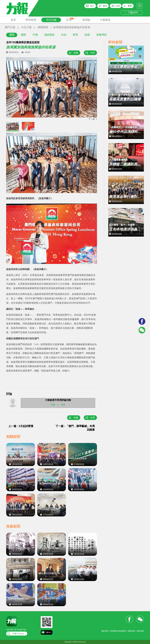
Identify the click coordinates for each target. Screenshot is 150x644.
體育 (75, 35)
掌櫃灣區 (102, 35)
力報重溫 (105, 20)
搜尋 (105, 6)
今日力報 (51, 20)
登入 (92, 6)
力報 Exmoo (18, 634)
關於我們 (105, 631)
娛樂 (87, 35)
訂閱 (118, 6)
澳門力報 (10, 27)
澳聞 (12, 35)
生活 (70, 20)
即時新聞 (31, 20)
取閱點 (86, 20)
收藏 (76, 53)
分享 (93, 53)
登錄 (63, 405)
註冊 (53, 405)
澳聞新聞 (43, 27)
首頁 (13, 20)
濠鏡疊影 (50, 35)
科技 (64, 35)
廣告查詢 (140, 631)
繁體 (130, 6)
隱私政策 (132, 631)
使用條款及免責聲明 (118, 631)
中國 (35, 35)
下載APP (132, 13)
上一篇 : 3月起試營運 (21, 426)
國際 (23, 35)
